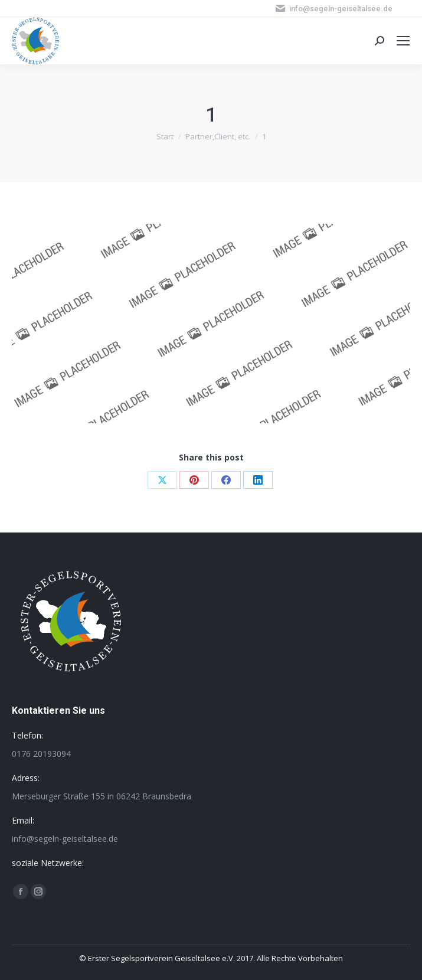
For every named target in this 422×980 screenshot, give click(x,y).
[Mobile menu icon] (403, 41)
